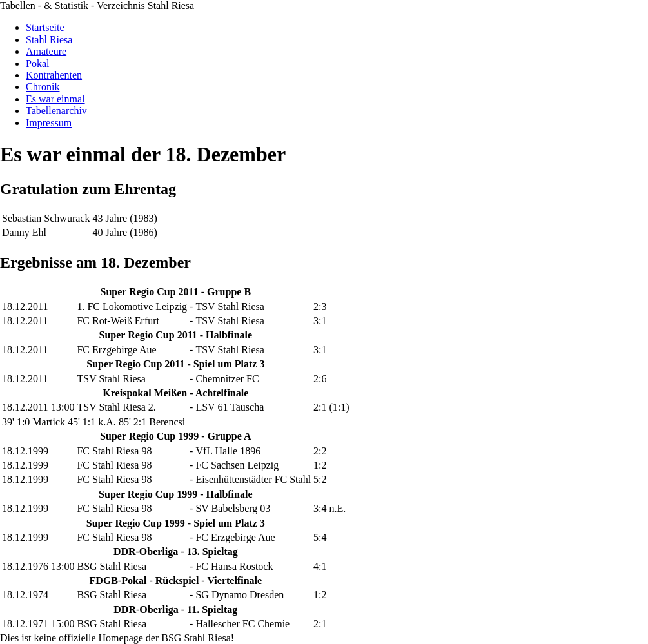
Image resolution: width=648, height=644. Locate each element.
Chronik (43, 87)
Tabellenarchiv (56, 111)
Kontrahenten (54, 75)
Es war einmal (55, 99)
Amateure (46, 51)
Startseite (45, 27)
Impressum (49, 123)
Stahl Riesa (49, 40)
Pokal (37, 63)
